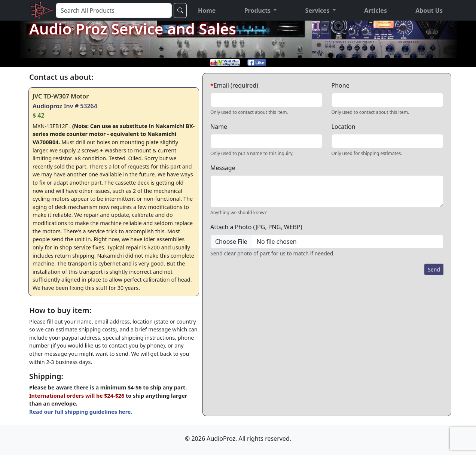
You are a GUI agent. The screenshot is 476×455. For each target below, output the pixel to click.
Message (223, 168)
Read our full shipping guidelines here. (81, 412)
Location (344, 127)
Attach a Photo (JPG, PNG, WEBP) (256, 227)
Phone (341, 85)
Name (219, 127)
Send (434, 269)
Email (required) (234, 85)
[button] (261, 10)
